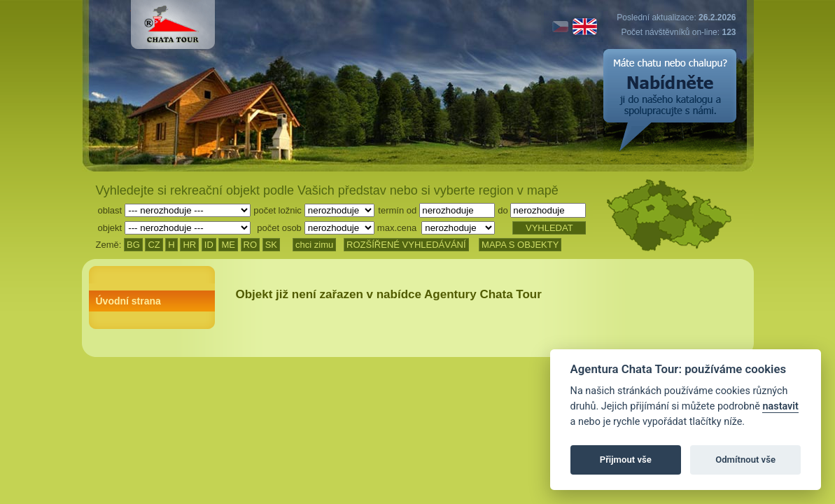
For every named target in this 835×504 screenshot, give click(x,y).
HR (189, 245)
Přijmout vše (626, 460)
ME (228, 245)
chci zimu (314, 245)
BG (133, 245)
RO (251, 245)
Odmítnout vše (745, 460)
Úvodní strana (128, 301)
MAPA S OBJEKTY (520, 245)
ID (209, 245)
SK (271, 245)
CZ (154, 245)
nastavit (780, 406)
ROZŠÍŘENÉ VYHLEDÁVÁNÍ (406, 245)
